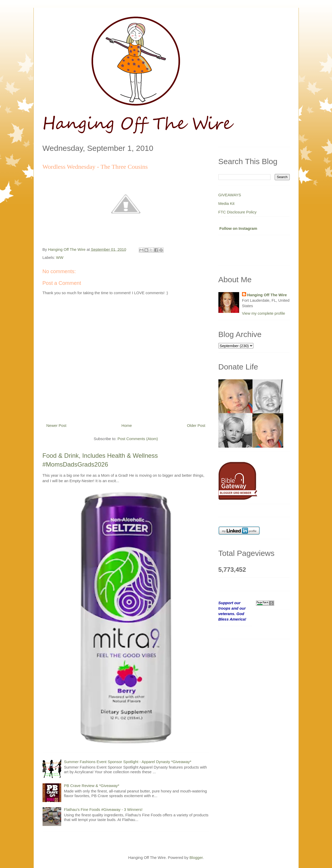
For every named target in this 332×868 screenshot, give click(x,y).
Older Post (196, 425)
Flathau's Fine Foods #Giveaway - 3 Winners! (103, 809)
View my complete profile (264, 313)
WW (60, 257)
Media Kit (227, 203)
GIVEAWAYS (230, 195)
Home (127, 425)
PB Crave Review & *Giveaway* (92, 786)
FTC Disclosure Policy (238, 212)
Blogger (196, 857)
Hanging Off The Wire (267, 295)
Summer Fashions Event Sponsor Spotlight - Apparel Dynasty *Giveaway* (128, 762)
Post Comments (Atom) (138, 439)
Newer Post (57, 425)
